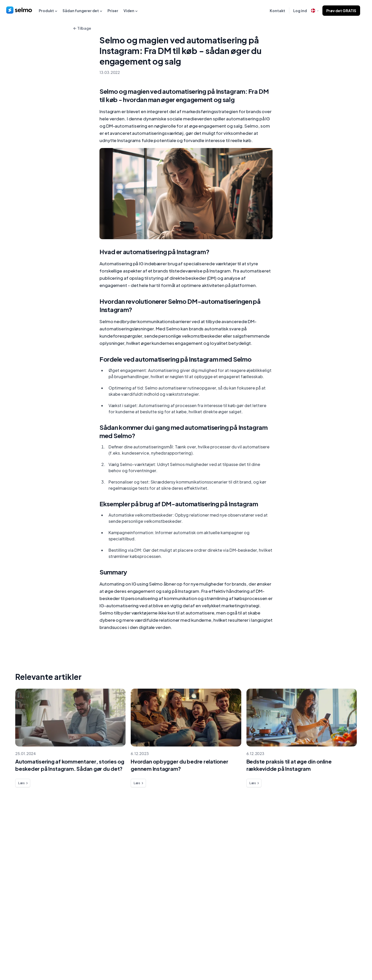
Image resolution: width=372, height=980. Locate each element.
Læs (23, 783)
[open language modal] (315, 11)
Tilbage (81, 28)
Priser (113, 11)
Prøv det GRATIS (341, 11)
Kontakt (277, 11)
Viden (131, 11)
